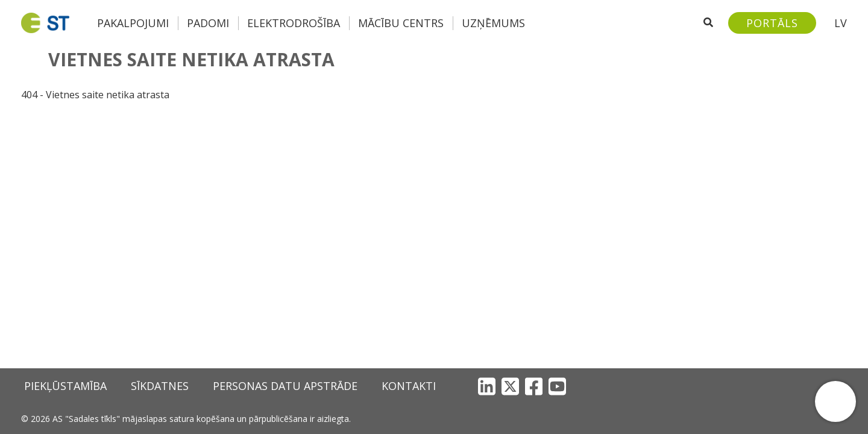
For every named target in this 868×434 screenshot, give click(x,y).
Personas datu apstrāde (285, 386)
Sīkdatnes (160, 386)
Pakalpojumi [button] (133, 23)
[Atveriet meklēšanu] (708, 23)
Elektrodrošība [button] (294, 23)
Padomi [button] (208, 23)
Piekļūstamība (65, 386)
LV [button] (841, 23)
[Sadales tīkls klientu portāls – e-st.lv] (772, 23)
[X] (510, 386)
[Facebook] (534, 386)
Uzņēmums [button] (493, 23)
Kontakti (409, 386)
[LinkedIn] (487, 386)
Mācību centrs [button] (401, 23)
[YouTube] (557, 386)
